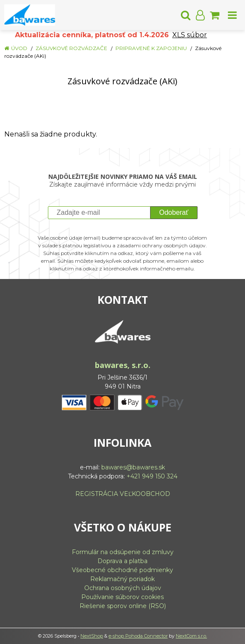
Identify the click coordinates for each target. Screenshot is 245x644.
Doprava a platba (123, 561)
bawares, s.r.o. (123, 365)
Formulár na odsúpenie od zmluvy (123, 552)
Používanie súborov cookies (123, 597)
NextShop (92, 636)
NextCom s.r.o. (191, 636)
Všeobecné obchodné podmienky (123, 570)
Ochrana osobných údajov (123, 588)
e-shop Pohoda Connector (138, 636)
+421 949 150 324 (152, 476)
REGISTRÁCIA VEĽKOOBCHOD (123, 494)
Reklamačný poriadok (123, 579)
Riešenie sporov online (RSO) (123, 606)
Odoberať (174, 212)
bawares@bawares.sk (133, 467)
